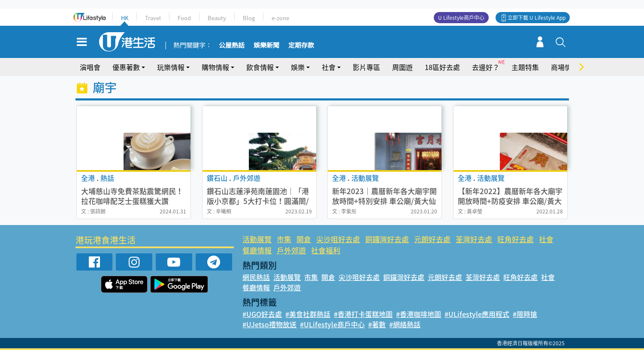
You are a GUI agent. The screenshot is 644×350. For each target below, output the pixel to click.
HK (125, 18)
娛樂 (298, 67)
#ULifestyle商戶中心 (332, 324)
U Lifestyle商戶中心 (461, 18)
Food (184, 18)
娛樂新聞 (266, 46)
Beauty (217, 18)
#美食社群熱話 (308, 314)
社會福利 (326, 250)
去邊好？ (486, 67)
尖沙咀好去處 (338, 239)
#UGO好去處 (262, 314)
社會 (329, 67)
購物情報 (215, 67)
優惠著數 (126, 67)
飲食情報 (260, 67)
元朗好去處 (432, 239)
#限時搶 (525, 314)
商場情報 (565, 67)
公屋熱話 (232, 46)
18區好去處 (442, 67)
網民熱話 (256, 277)
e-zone (280, 18)
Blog (249, 18)
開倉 (304, 239)
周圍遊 (402, 67)
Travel (153, 18)
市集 (284, 239)
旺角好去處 (516, 239)
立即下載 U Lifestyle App (537, 18)
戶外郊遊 (291, 250)
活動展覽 (257, 239)
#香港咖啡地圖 (419, 314)
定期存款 (301, 46)
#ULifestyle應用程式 (477, 314)
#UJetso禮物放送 (269, 324)
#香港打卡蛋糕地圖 (363, 314)
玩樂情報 (171, 67)
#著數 (377, 324)
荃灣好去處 (474, 239)
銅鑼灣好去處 (387, 239)
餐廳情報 (257, 250)
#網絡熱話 (405, 324)
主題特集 (525, 67)
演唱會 (90, 67)
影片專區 (366, 67)
